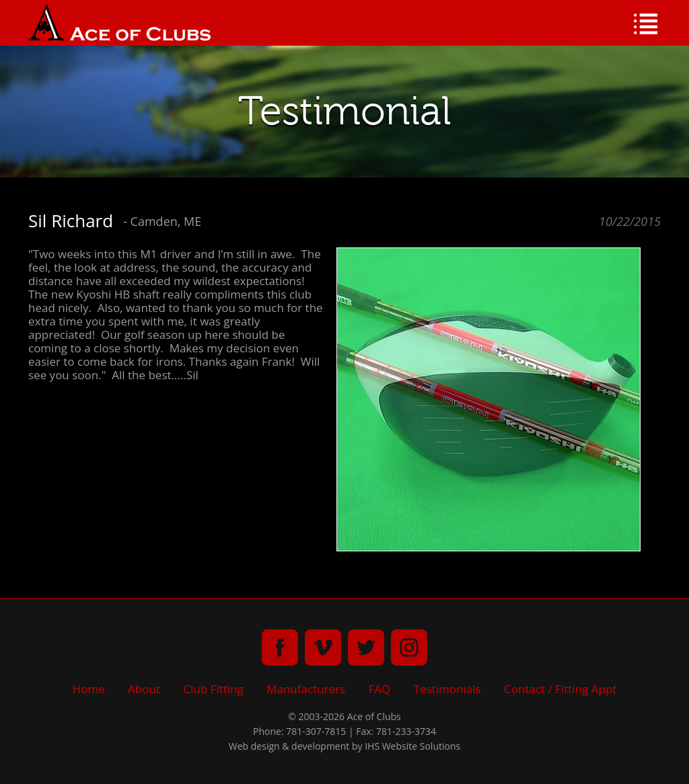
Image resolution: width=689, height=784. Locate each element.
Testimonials (447, 689)
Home (89, 689)
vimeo (323, 648)
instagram (409, 648)
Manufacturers (306, 689)
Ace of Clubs (119, 23)
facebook (280, 648)
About (144, 689)
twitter (366, 648)
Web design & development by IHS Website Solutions (344, 746)
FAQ (380, 689)
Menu (646, 24)
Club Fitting (213, 689)
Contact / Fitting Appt (560, 689)
